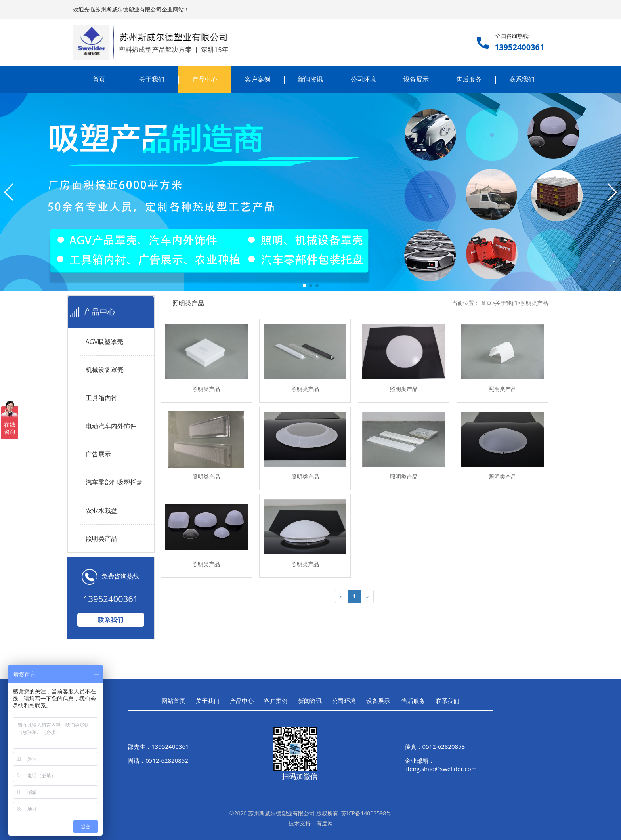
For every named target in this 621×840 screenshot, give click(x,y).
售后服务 (469, 79)
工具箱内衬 (101, 398)
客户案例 (258, 79)
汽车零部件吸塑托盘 (114, 482)
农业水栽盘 (101, 510)
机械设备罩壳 (105, 370)
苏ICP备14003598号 (366, 813)
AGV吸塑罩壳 (104, 342)
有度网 (325, 823)
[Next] (367, 596)
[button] (304, 286)
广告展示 (98, 454)
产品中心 (205, 79)
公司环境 (363, 79)
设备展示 (416, 79)
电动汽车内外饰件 (111, 426)
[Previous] (341, 596)
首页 (99, 79)
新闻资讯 (310, 79)
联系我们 (522, 79)
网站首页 (174, 701)
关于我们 (152, 79)
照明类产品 (101, 538)
